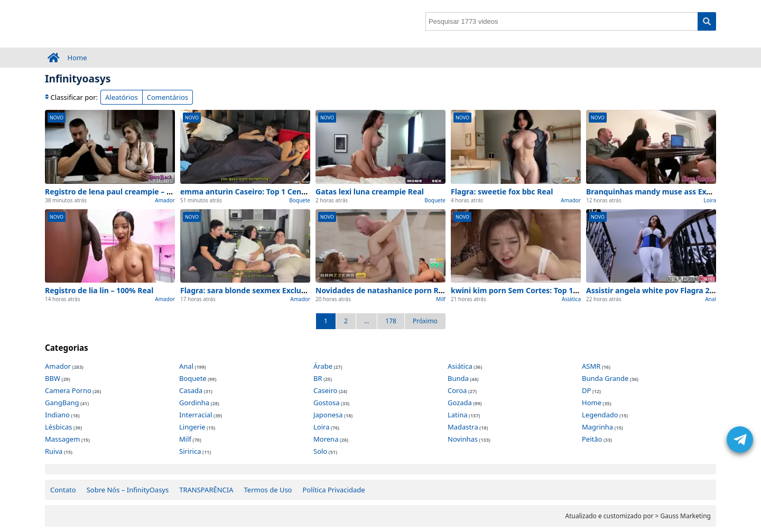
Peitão (592, 439)
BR (318, 378)
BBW (53, 378)
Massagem (62, 439)
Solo (320, 451)
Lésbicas (58, 427)
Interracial (196, 415)
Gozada (460, 403)
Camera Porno (68, 390)
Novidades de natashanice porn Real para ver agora (410, 290)
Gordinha (194, 403)
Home (77, 58)
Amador (165, 200)
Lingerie (192, 427)
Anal (711, 299)
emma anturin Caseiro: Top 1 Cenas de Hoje (260, 192)
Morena (326, 439)
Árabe (323, 366)
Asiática (571, 299)
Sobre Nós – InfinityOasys (128, 490)
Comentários (168, 97)
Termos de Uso (268, 490)
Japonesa (328, 415)
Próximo (425, 321)
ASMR (591, 366)
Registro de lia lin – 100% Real (99, 290)
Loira (710, 200)
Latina (457, 415)
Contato (63, 490)
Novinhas (463, 439)
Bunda (458, 378)
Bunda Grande (605, 378)
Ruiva (54, 451)
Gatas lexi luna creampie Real (370, 192)
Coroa (457, 390)
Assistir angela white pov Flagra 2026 (654, 290)
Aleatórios (122, 97)
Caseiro (325, 390)
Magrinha (597, 427)
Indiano (57, 415)
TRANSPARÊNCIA (206, 490)
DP (586, 390)
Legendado (600, 415)
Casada (191, 390)
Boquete (300, 200)
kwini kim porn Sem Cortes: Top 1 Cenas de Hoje (539, 290)
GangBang (62, 403)
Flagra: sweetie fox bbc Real (502, 192)
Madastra (463, 427)
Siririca (190, 451)
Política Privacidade (333, 490)
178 (391, 321)
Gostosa (327, 403)
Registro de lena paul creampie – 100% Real (124, 192)
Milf (441, 299)
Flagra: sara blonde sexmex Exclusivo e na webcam (273, 290)
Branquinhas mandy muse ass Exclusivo (659, 192)
